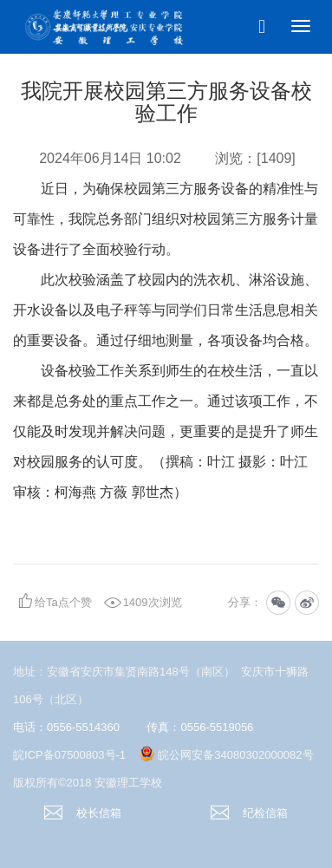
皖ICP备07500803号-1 (69, 755)
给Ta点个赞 (63, 602)
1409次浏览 (153, 602)
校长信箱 (83, 813)
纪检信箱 (249, 813)
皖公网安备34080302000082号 (235, 755)
